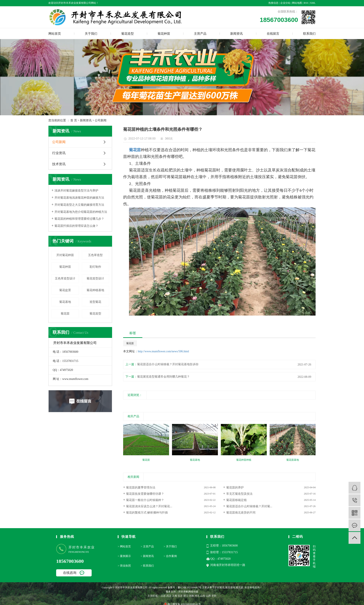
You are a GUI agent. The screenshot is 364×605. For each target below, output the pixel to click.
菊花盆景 (65, 290)
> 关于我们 (170, 546)
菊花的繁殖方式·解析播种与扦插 (147, 513)
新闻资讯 (236, 34)
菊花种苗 (164, 34)
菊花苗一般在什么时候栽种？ (145, 500)
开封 (214, 596)
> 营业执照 (124, 566)
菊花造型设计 (95, 278)
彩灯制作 (95, 267)
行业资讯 (59, 153)
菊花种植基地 (95, 290)
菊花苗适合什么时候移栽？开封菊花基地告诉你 (168, 364)
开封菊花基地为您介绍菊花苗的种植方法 (81, 212)
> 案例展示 (124, 556)
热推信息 (273, 3)
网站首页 (55, 34)
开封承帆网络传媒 (188, 592)
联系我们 (309, 34)
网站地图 (297, 3)
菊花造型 (128, 34)
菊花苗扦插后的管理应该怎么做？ (76, 226)
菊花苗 (65, 314)
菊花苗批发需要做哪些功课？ (145, 494)
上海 (174, 596)
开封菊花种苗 (65, 255)
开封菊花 (220, 587)
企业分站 (285, 3)
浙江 (186, 596)
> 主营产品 (147, 546)
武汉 (169, 596)
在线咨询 (70, 573)
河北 (197, 596)
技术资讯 (59, 164)
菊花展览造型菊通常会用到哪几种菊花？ (163, 377)
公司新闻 (101, 120)
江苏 (163, 596)
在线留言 (273, 34)
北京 (180, 596)
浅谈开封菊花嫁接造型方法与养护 (76, 191)
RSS (306, 3)
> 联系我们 (147, 566)
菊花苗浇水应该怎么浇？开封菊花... (149, 506)
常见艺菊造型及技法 (239, 494)
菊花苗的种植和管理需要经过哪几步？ (79, 219)
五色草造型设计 (65, 278)
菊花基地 (65, 302)
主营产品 (200, 34)
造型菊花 (95, 302)
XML (313, 3)
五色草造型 (95, 255)
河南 (191, 596)
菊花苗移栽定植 (236, 500)
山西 (208, 596)
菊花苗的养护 (235, 488)
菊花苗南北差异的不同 (241, 513)
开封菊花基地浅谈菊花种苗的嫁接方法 (79, 198)
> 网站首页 (124, 546)
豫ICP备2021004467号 (190, 587)
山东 (203, 596)
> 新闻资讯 (147, 556)
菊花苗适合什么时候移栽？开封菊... (249, 506)
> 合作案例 (170, 556)
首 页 (74, 120)
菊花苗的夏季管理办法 (141, 488)
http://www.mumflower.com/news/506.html (163, 351)
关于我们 (91, 34)
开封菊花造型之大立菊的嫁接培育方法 (79, 205)
